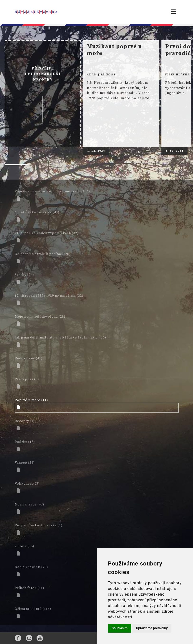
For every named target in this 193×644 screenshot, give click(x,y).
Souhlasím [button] (120, 628)
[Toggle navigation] (173, 12)
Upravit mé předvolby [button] (152, 628)
